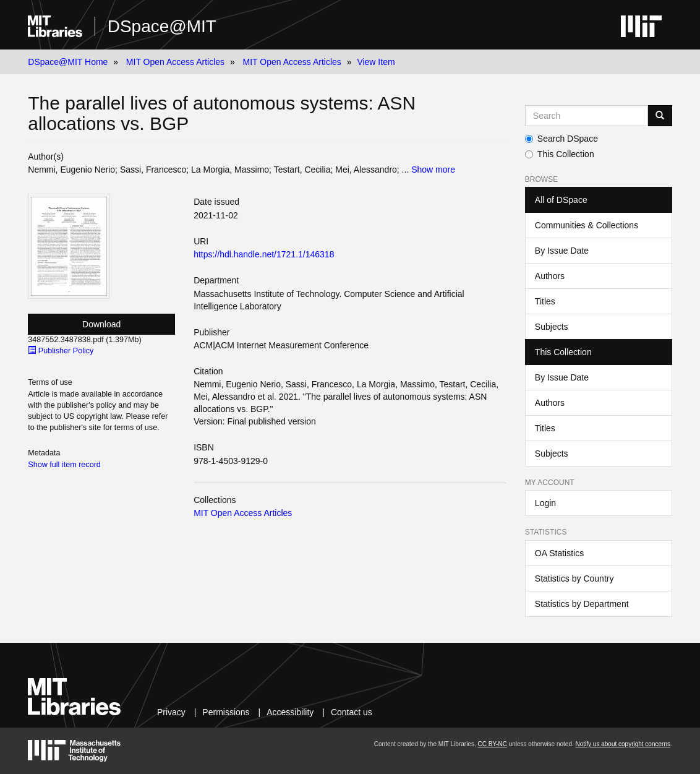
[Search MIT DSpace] (587, 116)
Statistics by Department (582, 604)
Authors (550, 276)
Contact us (352, 712)
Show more (433, 170)
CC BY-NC (492, 744)
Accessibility (290, 712)
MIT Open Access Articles (175, 62)
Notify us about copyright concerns (623, 744)
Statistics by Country (574, 578)
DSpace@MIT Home (68, 62)
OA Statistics (559, 553)
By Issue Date (562, 251)
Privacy (171, 712)
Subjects (552, 327)
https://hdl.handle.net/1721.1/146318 (264, 254)
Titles (545, 301)
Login (545, 503)
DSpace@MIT (162, 26)
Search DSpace (561, 139)
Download (101, 324)
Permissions (226, 712)
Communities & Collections (587, 225)
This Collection (560, 154)
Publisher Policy (61, 351)
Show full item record (64, 465)
